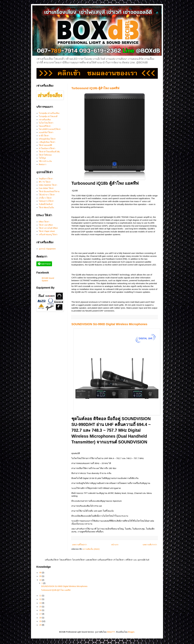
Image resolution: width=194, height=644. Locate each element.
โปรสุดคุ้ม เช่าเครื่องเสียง (49, 113)
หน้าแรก (115, 545)
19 (41, 621)
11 (41, 596)
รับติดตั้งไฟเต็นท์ (46, 204)
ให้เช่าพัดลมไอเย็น (46, 207)
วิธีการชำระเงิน (45, 161)
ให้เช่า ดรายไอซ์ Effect (48, 228)
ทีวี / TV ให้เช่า (45, 182)
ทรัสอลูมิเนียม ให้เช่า (47, 139)
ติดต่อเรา (43, 164)
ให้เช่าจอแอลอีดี (45, 145)
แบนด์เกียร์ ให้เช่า (46, 132)
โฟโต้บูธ (42, 158)
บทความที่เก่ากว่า (150, 545)
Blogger (131, 632)
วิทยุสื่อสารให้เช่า (46, 179)
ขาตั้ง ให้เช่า (44, 136)
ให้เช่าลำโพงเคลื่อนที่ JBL (49, 152)
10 (41, 580)
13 (41, 603)
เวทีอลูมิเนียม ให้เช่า (47, 142)
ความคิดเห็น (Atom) (91, 549)
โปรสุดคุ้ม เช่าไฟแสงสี (48, 116)
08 (41, 573)
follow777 (111, 632)
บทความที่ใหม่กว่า (79, 545)
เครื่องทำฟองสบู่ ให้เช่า (48, 234)
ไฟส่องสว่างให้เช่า (46, 201)
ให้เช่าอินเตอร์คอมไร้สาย (49, 191)
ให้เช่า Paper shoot (47, 231)
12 (41, 599)
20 (41, 625)
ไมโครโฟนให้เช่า (46, 123)
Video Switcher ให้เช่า (48, 185)
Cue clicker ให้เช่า (46, 188)
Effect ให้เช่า (44, 222)
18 (41, 618)
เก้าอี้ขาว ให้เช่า (45, 198)
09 (41, 576)
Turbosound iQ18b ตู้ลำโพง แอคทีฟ (95, 88)
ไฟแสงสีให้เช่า (45, 126)
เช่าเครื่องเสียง (45, 120)
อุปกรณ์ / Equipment (47, 249)
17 (41, 614)
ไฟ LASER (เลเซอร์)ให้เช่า (50, 129)
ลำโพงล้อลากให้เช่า (47, 148)
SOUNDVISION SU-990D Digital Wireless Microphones (109, 324)
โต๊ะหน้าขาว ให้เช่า (47, 195)
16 (41, 610)
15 (41, 607)
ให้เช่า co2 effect (46, 225)
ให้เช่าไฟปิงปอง (45, 155)
